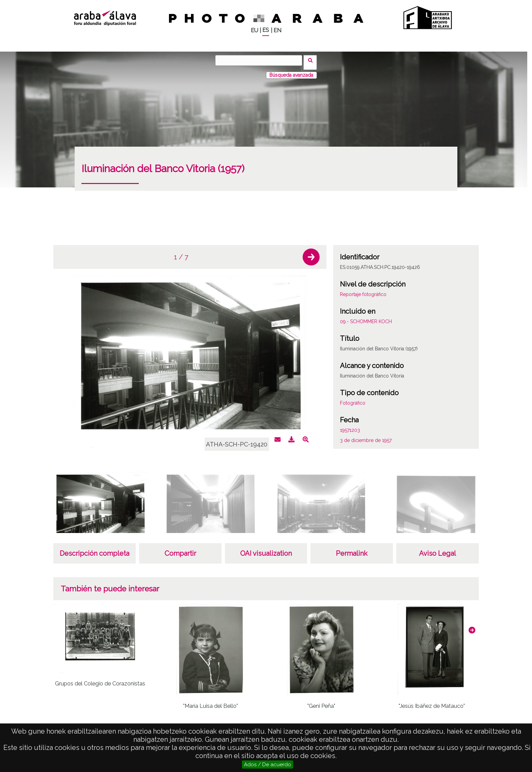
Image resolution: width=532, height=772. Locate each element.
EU (254, 30)
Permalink (352, 549)
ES (266, 30)
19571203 (350, 426)
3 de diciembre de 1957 (366, 436)
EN (277, 30)
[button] (311, 253)
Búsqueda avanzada (291, 71)
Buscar (312, 60)
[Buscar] (261, 60)
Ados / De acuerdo (268, 765)
